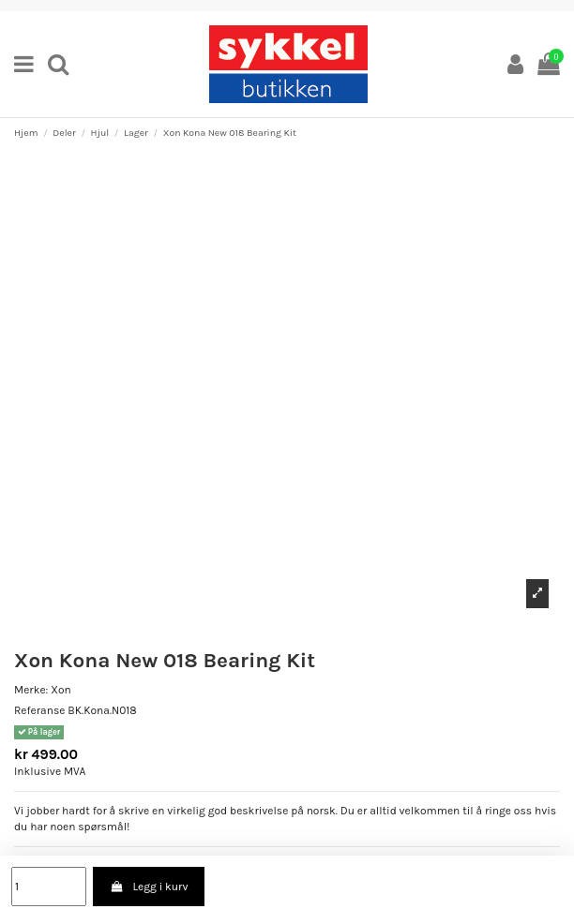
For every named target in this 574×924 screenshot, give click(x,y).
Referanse (39, 710)
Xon (61, 690)
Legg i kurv (149, 887)
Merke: (31, 690)
